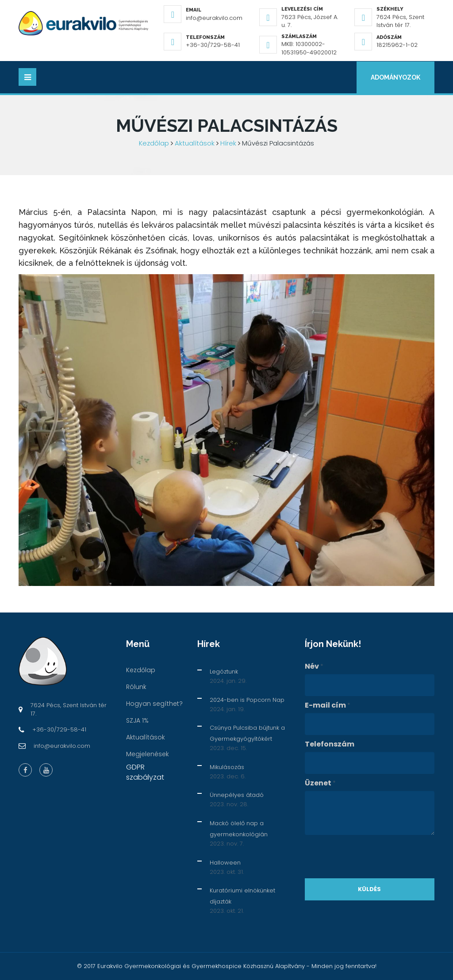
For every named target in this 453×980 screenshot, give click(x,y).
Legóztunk (224, 672)
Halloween (225, 863)
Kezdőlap (154, 143)
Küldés (369, 889)
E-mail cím (328, 705)
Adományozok (395, 77)
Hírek (228, 143)
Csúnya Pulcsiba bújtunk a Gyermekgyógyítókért (247, 733)
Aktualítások (195, 143)
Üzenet (320, 783)
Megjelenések (148, 754)
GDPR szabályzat (145, 772)
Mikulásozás (227, 767)
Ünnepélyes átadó (237, 795)
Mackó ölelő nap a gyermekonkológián (239, 829)
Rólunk (136, 687)
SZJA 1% (137, 720)
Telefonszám (330, 744)
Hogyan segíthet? (154, 704)
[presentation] (372, 857)
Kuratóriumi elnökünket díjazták (242, 896)
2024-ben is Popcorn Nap (247, 700)
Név (314, 666)
